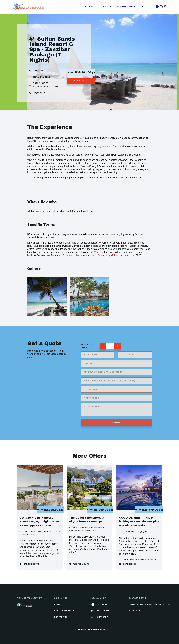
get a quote (81, 81)
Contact (146, 7)
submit (116, 423)
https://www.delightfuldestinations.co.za (113, 255)
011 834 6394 (136, 611)
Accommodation (126, 7)
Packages (91, 7)
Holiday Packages (64, 611)
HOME (57, 604)
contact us (61, 617)
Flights (106, 7)
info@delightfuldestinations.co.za (146, 604)
